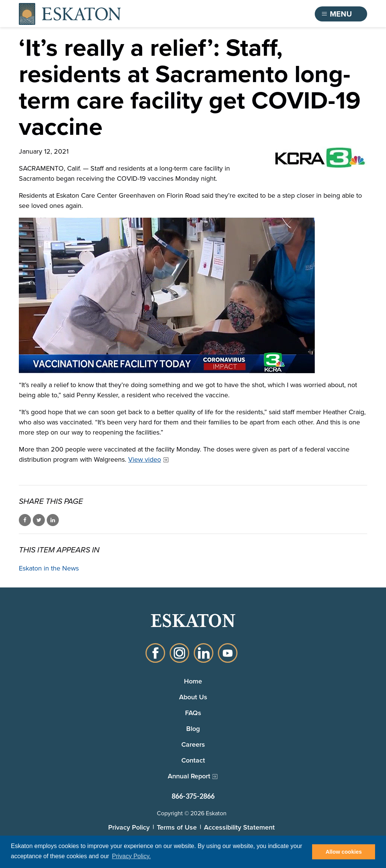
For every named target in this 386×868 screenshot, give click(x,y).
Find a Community (268, 14)
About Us (193, 697)
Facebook (155, 653)
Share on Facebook (25, 520)
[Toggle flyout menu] (341, 14)
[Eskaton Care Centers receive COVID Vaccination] (193, 295)
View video (145, 459)
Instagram (179, 653)
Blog (193, 728)
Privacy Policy (129, 827)
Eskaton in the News (49, 568)
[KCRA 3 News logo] (320, 158)
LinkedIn (204, 653)
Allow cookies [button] (344, 852)
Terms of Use (177, 827)
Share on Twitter (39, 520)
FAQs (193, 713)
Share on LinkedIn (53, 520)
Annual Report (189, 776)
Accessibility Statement (239, 827)
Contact (193, 760)
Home (193, 681)
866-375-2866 (193, 796)
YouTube (228, 653)
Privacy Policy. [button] (131, 856)
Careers (193, 744)
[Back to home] (70, 14)
